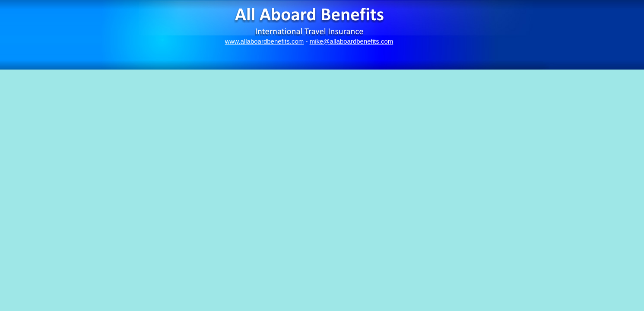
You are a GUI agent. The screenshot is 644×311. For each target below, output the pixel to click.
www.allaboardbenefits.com (265, 41)
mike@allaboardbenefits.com (352, 41)
